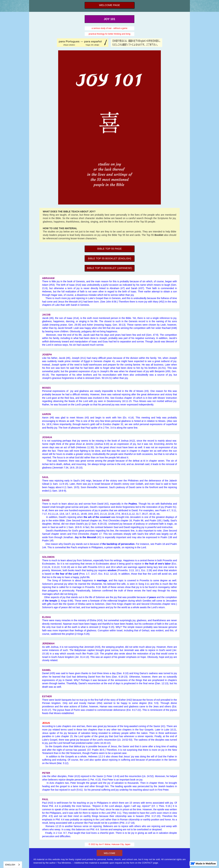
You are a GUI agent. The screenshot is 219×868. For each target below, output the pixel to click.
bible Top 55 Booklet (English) (109, 258)
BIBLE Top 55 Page (109, 249)
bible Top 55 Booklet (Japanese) (109, 268)
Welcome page (109, 5)
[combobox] (13, 865)
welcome (109, 853)
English (10, 865)
